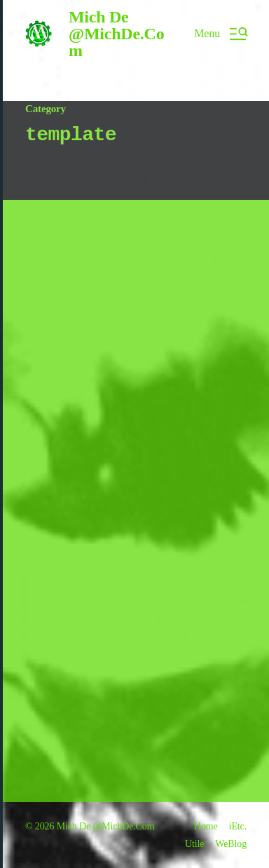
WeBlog (231, 844)
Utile (194, 844)
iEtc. (238, 826)
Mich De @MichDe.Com (117, 34)
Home (206, 826)
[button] (220, 34)
